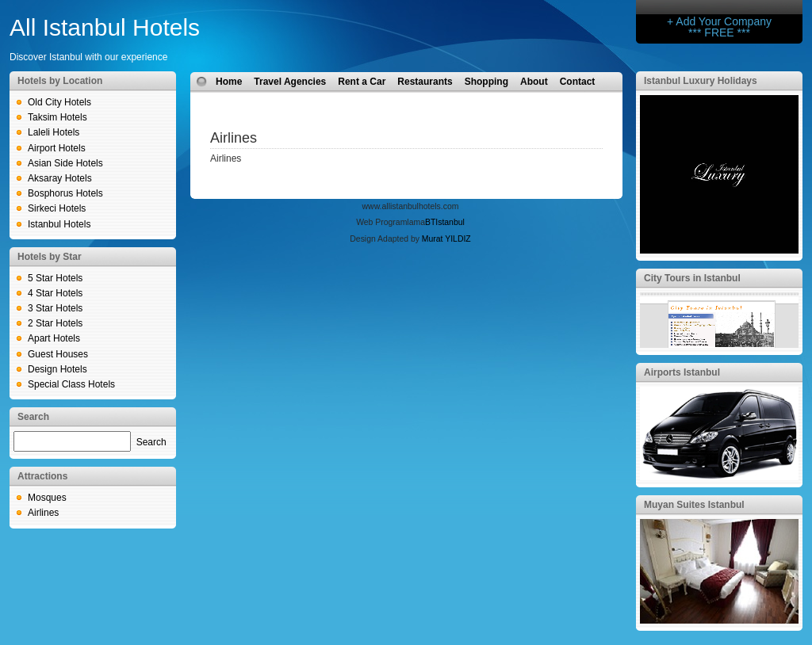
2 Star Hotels (55, 323)
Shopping (486, 82)
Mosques (47, 498)
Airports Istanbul (682, 372)
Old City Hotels (59, 102)
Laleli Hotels (54, 132)
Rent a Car (362, 82)
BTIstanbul (445, 222)
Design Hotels (57, 369)
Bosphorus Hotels (65, 193)
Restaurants (425, 82)
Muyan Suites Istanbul (694, 505)
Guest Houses (58, 354)
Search (151, 442)
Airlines (43, 513)
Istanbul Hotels (59, 224)
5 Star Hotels (55, 278)
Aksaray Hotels (60, 178)
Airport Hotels (57, 148)
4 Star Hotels (55, 293)
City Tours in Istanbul (692, 278)
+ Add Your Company (719, 21)
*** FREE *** (719, 32)
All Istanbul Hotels (105, 27)
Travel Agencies (290, 82)
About (534, 82)
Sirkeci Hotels (57, 208)
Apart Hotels (54, 338)
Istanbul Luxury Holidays (701, 81)
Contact (578, 82)
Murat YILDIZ (446, 239)
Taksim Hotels (57, 117)
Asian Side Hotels (65, 163)
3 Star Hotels (55, 308)
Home (229, 82)
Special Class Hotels (71, 384)
